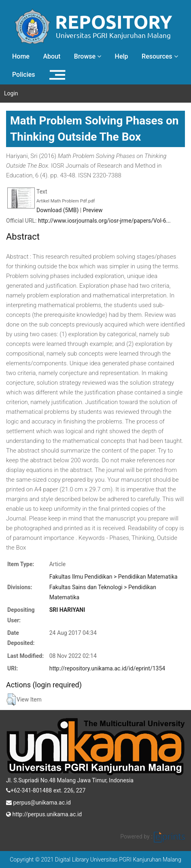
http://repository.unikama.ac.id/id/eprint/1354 (107, 668)
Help (122, 56)
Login (11, 93)
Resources (160, 56)
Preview (93, 210)
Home (21, 56)
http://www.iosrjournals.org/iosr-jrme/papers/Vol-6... (104, 221)
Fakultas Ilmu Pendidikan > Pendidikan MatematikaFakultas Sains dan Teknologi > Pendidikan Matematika (114, 587)
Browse (88, 56)
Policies (24, 75)
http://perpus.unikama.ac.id (44, 813)
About (52, 56)
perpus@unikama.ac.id (38, 802)
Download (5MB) (57, 210)
